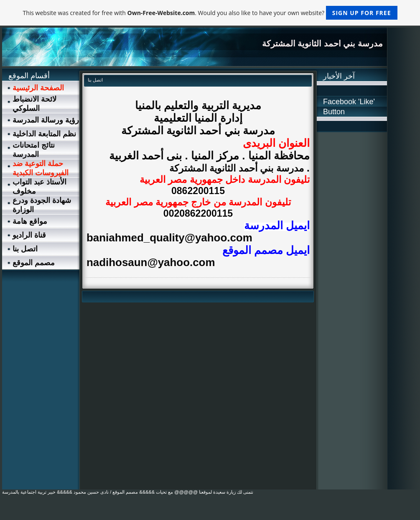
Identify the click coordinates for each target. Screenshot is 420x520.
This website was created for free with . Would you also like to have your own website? (210, 13)
